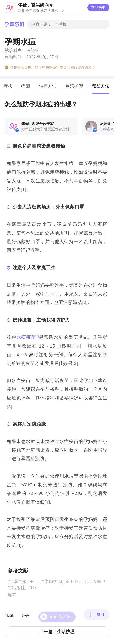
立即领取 (98, 7)
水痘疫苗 (26, 337)
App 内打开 (61, 611)
